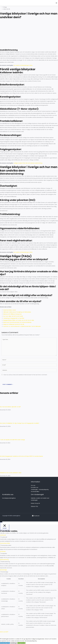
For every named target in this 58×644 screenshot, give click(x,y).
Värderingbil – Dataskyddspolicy (40, 490)
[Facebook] (36, 516)
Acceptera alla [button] (21, 643)
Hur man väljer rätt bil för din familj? (13, 316)
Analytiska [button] (3, 551)
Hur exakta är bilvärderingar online (23, 65)
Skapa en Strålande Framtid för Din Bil (14, 324)
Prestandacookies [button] (5, 543)
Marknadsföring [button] (4, 560)
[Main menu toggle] (56, 3)
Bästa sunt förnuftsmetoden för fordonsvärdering (17, 322)
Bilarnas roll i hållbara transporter (12, 314)
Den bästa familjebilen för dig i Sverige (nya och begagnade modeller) (20, 423)
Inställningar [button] (14, 643)
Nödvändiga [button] (3, 570)
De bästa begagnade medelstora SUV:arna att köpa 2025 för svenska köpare (21, 456)
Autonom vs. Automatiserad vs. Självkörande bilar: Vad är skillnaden (22, 326)
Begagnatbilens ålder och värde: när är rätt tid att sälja (19, 320)
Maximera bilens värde (10, 310)
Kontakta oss (35, 487)
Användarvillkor (35, 492)
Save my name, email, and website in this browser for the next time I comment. (25, 375)
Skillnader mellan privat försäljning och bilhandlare (17, 312)
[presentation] (12, 380)
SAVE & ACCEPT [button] (4, 632)
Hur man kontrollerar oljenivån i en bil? (10, 407)
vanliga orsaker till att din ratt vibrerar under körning (28, 163)
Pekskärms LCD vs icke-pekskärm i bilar (11, 473)
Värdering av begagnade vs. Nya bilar (14, 318)
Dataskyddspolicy (5, 643)
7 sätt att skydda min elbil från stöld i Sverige (12, 440)
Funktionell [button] (3, 535)
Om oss (33, 485)
